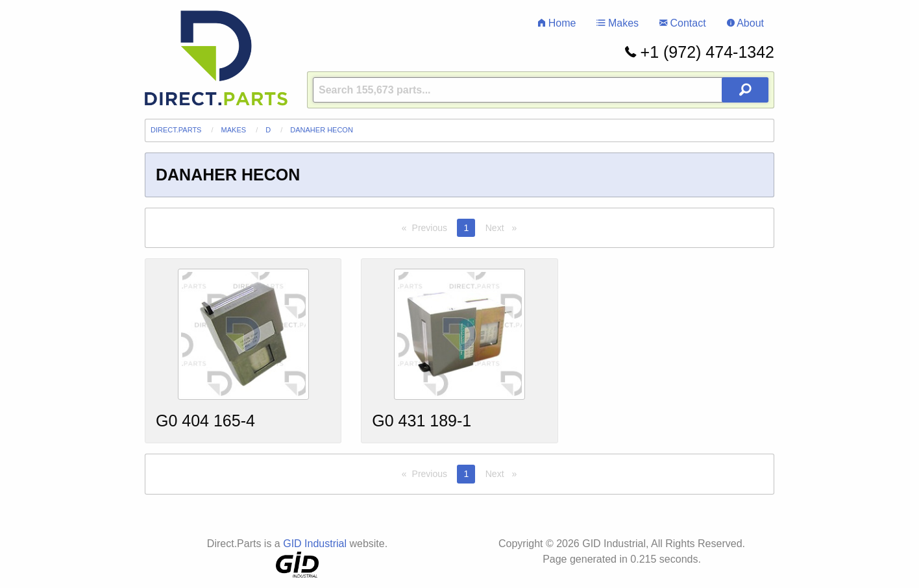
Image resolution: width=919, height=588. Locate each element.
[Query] (541, 90)
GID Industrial (315, 544)
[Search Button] (745, 90)
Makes (618, 23)
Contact (683, 23)
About (745, 23)
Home (557, 23)
